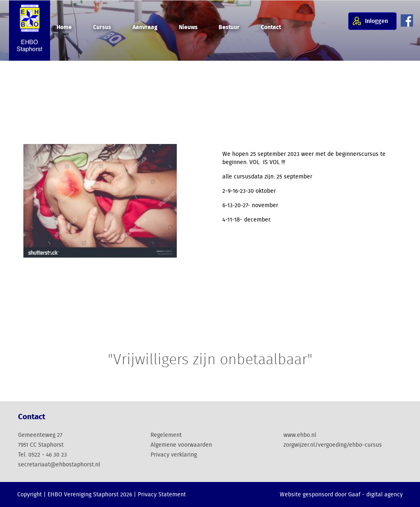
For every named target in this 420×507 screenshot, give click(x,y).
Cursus (102, 27)
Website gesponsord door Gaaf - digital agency (341, 495)
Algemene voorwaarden (181, 445)
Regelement (166, 435)
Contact (271, 27)
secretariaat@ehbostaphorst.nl (59, 465)
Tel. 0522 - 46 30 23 (42, 455)
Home (64, 27)
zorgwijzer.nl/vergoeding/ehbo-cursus (333, 445)
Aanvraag (145, 27)
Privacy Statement (162, 495)
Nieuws (188, 27)
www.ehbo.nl (300, 435)
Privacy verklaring (174, 455)
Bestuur (229, 27)
